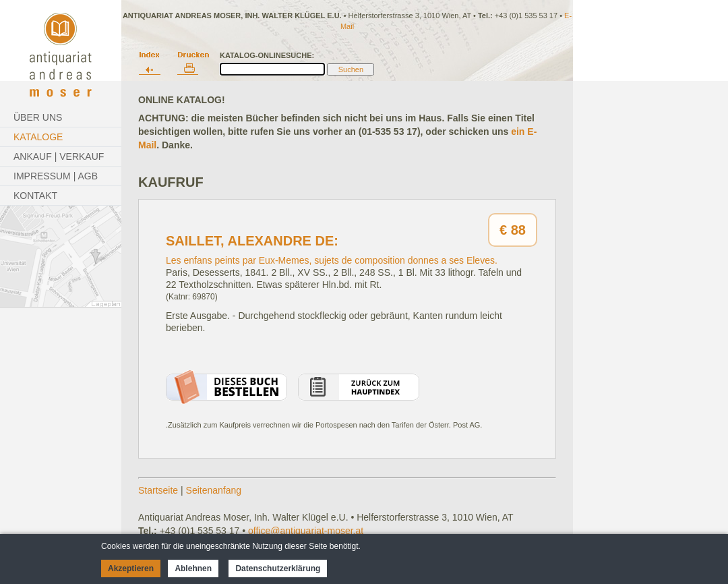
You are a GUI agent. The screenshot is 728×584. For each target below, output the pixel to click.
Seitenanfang (214, 490)
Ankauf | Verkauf (59, 156)
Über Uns (38, 117)
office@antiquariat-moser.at (306, 531)
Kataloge (38, 137)
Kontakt (35, 196)
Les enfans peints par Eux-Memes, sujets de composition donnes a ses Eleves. (332, 260)
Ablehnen (193, 568)
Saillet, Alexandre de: (252, 241)
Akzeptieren (131, 568)
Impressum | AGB (56, 176)
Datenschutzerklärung (278, 568)
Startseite (158, 490)
